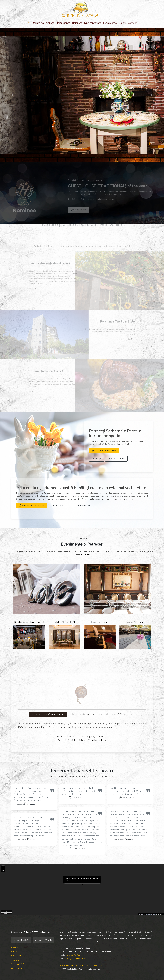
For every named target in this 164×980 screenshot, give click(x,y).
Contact (132, 23)
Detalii (85, 555)
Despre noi (38, 23)
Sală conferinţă (93, 23)
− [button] (3, 871)
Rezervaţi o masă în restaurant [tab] (48, 714)
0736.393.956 (69, 740)
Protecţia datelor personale (72, 966)
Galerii (122, 23)
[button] (12, 95)
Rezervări (97, 459)
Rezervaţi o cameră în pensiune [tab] (116, 714)
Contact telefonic (116, 459)
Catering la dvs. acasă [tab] (82, 714)
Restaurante (63, 23)
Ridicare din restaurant (32, 505)
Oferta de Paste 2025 (104, 450)
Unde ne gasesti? (83, 505)
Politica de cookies (94, 966)
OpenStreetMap (151, 914)
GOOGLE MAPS (43, 940)
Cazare (50, 23)
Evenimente (110, 23)
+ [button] (3, 867)
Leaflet (141, 914)
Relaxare (77, 23)
